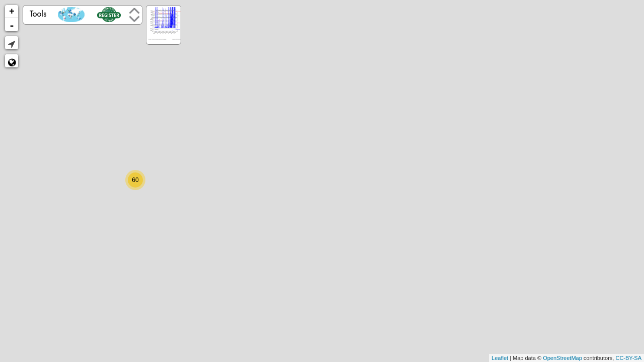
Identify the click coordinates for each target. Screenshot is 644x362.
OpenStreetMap (562, 358)
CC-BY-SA (628, 358)
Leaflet (500, 358)
